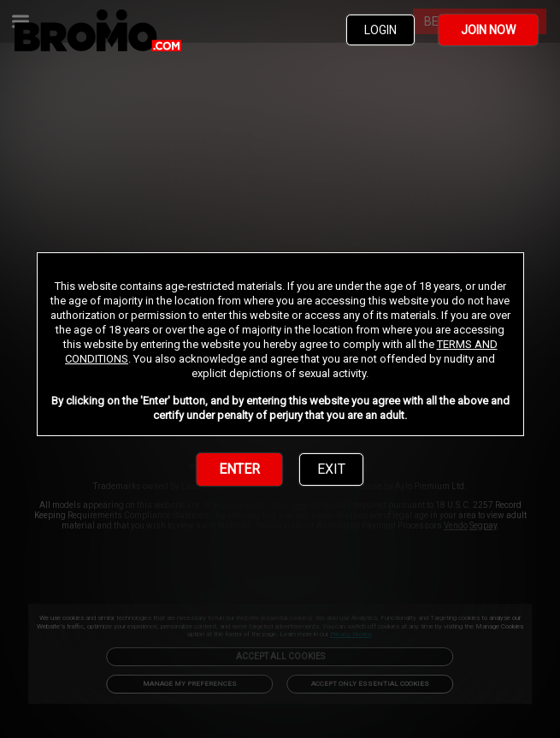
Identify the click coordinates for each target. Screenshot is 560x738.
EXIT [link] (331, 469)
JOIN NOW (488, 30)
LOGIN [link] (380, 30)
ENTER (239, 469)
